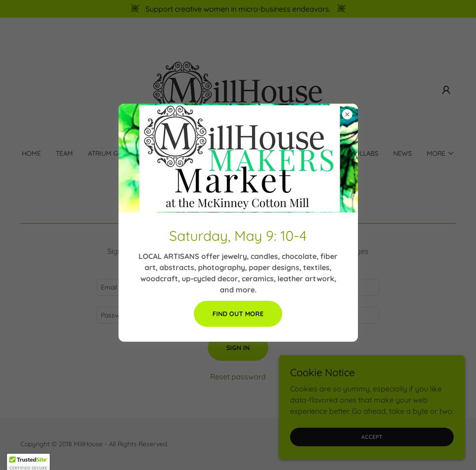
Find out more (238, 314)
